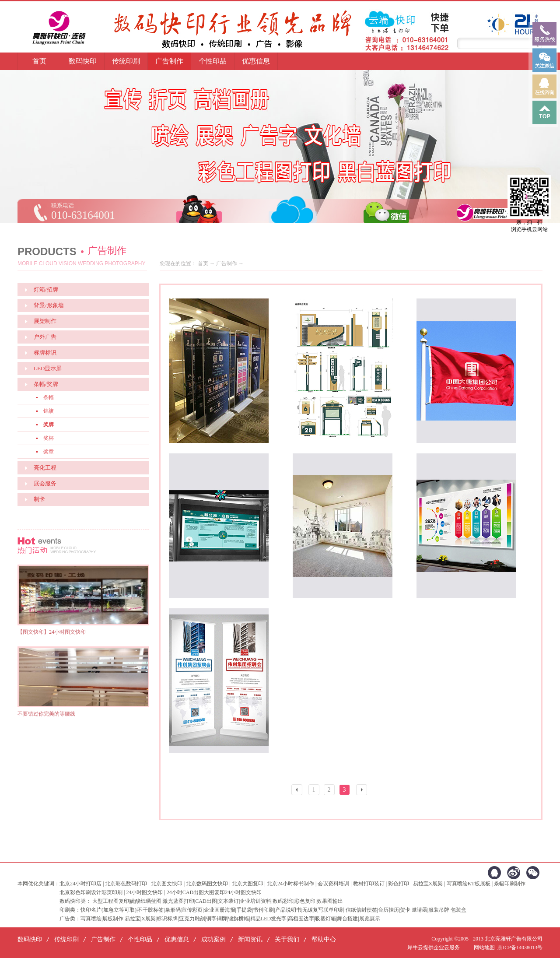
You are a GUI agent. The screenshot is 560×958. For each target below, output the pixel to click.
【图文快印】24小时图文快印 (52, 632)
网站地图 (483, 947)
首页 (39, 61)
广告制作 (227, 263)
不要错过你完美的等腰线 (46, 714)
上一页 (298, 791)
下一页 (363, 791)
